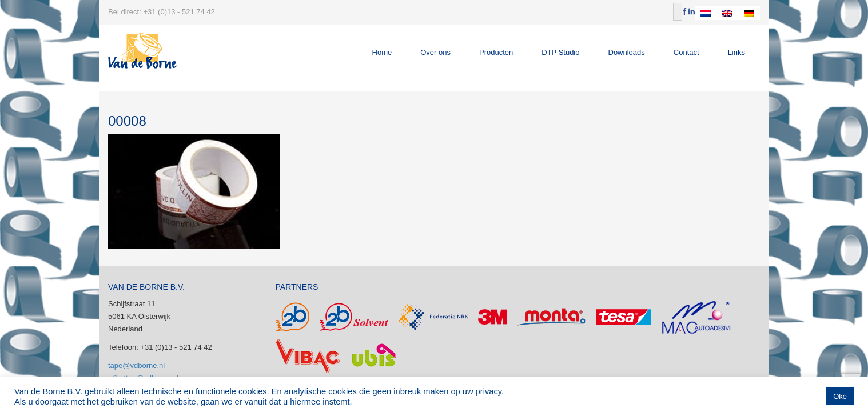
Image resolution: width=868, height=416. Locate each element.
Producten (496, 52)
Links (736, 52)
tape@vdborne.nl (136, 365)
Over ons (435, 52)
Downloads (627, 52)
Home (382, 52)
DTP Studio (560, 52)
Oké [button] (840, 396)
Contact (686, 52)
